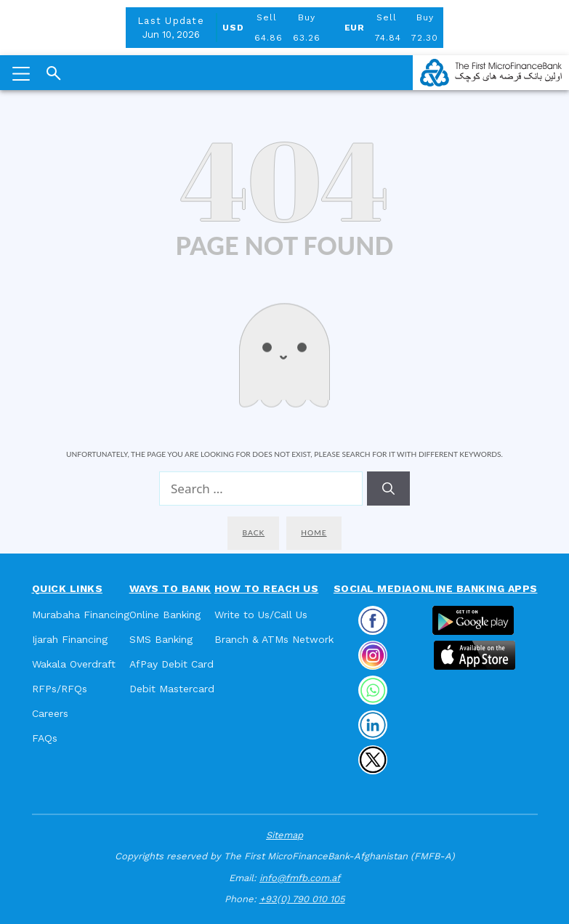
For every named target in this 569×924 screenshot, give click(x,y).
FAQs (45, 738)
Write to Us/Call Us (261, 615)
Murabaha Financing (81, 615)
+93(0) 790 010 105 (302, 899)
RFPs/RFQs (60, 689)
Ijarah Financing (70, 639)
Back (253, 532)
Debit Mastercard (172, 689)
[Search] (388, 489)
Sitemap (284, 835)
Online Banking (165, 615)
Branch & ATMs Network (274, 639)
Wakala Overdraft (74, 664)
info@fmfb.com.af (300, 878)
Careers (50, 713)
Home (314, 532)
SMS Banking (161, 639)
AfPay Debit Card (171, 664)
